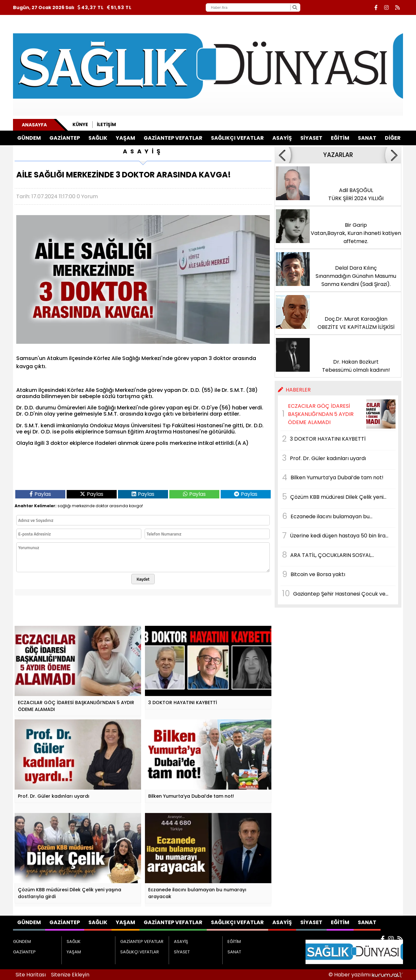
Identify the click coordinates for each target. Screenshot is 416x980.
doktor (102, 506)
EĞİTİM (340, 138)
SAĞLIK (98, 138)
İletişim (106, 124)
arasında (119, 506)
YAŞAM (125, 138)
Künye (80, 124)
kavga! (136, 506)
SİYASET (311, 138)
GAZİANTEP (65, 138)
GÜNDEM (29, 138)
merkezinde (83, 506)
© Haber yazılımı (366, 975)
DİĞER (393, 138)
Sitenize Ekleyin (70, 975)
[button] (283, 155)
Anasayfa (34, 125)
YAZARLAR (338, 155)
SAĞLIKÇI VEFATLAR (237, 138)
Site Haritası (31, 975)
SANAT (367, 138)
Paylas (40, 494)
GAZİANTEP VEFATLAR (173, 138)
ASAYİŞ (282, 138)
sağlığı (64, 506)
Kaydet (143, 579)
